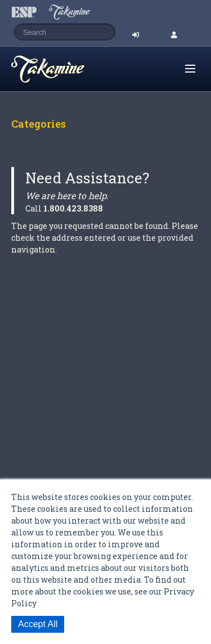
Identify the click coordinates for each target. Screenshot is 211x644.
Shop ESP (70, 69)
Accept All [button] (38, 624)
